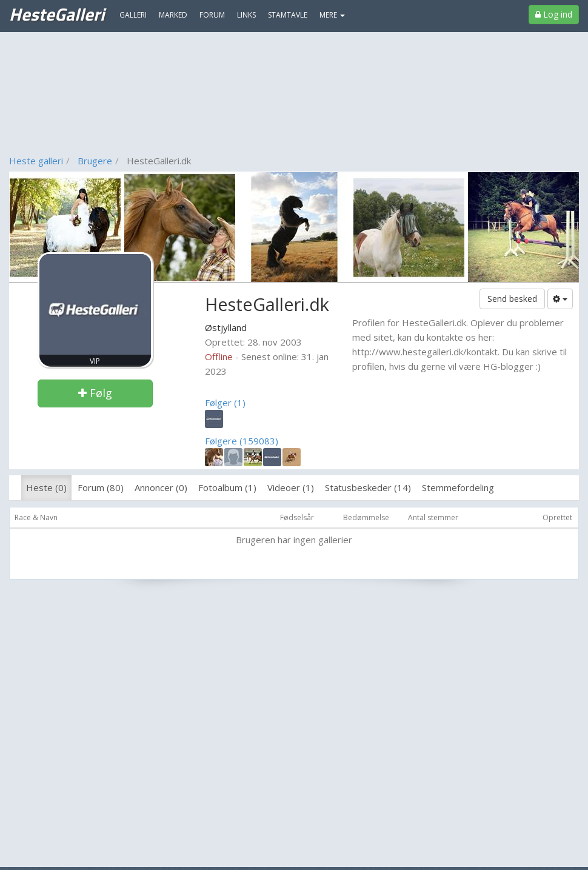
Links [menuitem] (246, 15)
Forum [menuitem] (212, 15)
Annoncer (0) (161, 487)
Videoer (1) (291, 487)
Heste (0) (46, 487)
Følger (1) (225, 403)
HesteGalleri (57, 14)
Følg (95, 393)
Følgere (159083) (242, 441)
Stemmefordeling (458, 487)
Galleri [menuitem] (133, 15)
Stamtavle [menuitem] (288, 15)
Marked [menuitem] (173, 15)
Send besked (512, 299)
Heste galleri (36, 161)
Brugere (95, 161)
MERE (332, 15)
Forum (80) (101, 487)
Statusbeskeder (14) (368, 487)
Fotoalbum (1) (227, 487)
